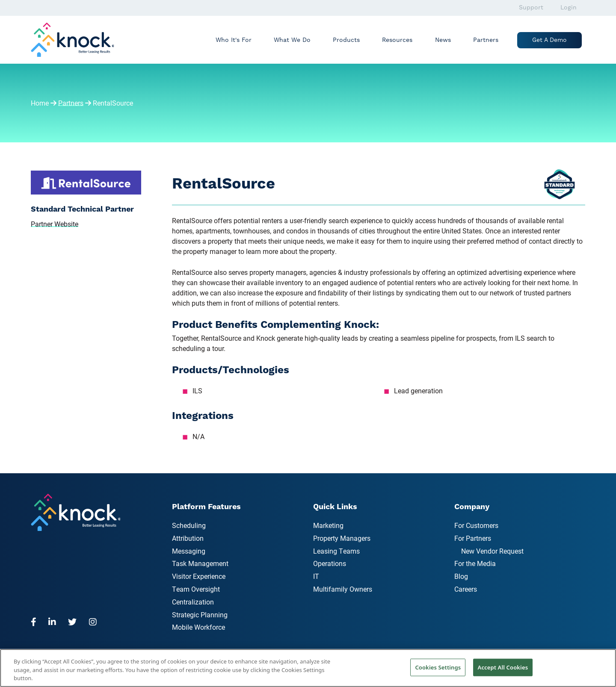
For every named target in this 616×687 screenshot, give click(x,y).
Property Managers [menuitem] (342, 538)
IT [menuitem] (316, 576)
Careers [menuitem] (466, 589)
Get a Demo (549, 40)
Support (531, 8)
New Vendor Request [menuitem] (492, 551)
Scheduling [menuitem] (189, 525)
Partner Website (55, 224)
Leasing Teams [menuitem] (336, 551)
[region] (308, 668)
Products (346, 40)
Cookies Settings (438, 667)
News (443, 40)
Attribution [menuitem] (188, 538)
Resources (397, 40)
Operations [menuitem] (330, 563)
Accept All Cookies (503, 667)
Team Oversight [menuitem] (196, 589)
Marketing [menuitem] (328, 525)
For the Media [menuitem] (475, 563)
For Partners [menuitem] (473, 538)
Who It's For (234, 40)
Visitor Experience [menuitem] (199, 576)
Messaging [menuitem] (189, 551)
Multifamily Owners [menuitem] (343, 589)
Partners (486, 40)
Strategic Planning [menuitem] (200, 615)
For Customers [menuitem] (476, 525)
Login (569, 8)
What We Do (292, 40)
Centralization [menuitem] (193, 602)
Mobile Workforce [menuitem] (198, 627)
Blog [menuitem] (461, 576)
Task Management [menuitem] (200, 563)
